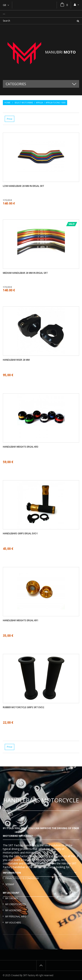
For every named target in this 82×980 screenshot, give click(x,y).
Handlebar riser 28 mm (16, 360)
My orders (12, 898)
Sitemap (10, 884)
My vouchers (13, 923)
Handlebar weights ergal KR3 (21, 447)
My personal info (16, 916)
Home (7, 103)
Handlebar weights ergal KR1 (21, 620)
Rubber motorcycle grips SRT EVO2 (23, 707)
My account (11, 893)
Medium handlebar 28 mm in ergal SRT (25, 273)
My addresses (13, 910)
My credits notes (16, 904)
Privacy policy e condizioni (22, 878)
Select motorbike (24, 103)
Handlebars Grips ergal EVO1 (20, 534)
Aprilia (39, 103)
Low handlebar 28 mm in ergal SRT (23, 186)
